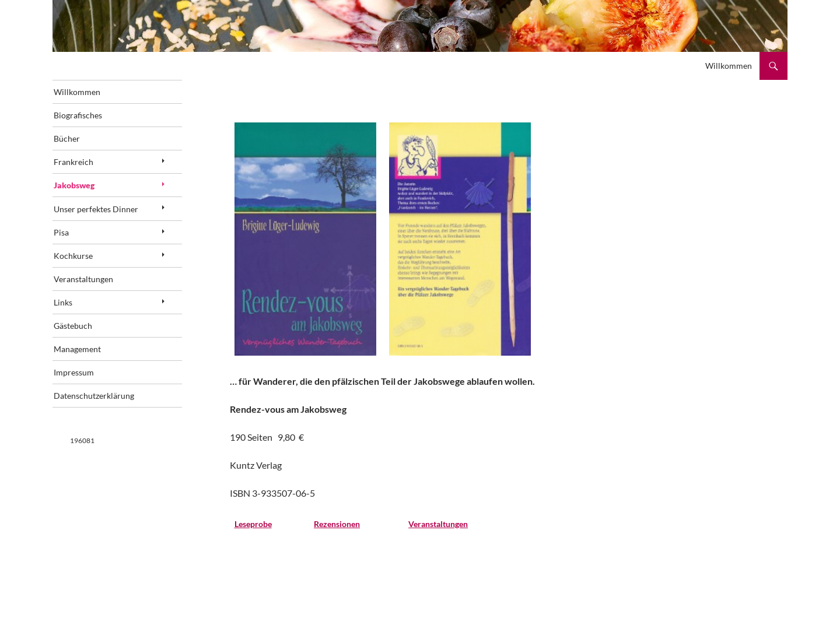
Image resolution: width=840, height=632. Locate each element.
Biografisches (94, 117)
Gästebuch (89, 337)
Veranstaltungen (100, 288)
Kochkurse (90, 264)
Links (79, 313)
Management (94, 362)
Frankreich (90, 166)
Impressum (90, 386)
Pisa (78, 239)
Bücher (83, 141)
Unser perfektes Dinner (112, 215)
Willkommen (729, 66)
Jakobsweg (90, 190)
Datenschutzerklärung (110, 411)
